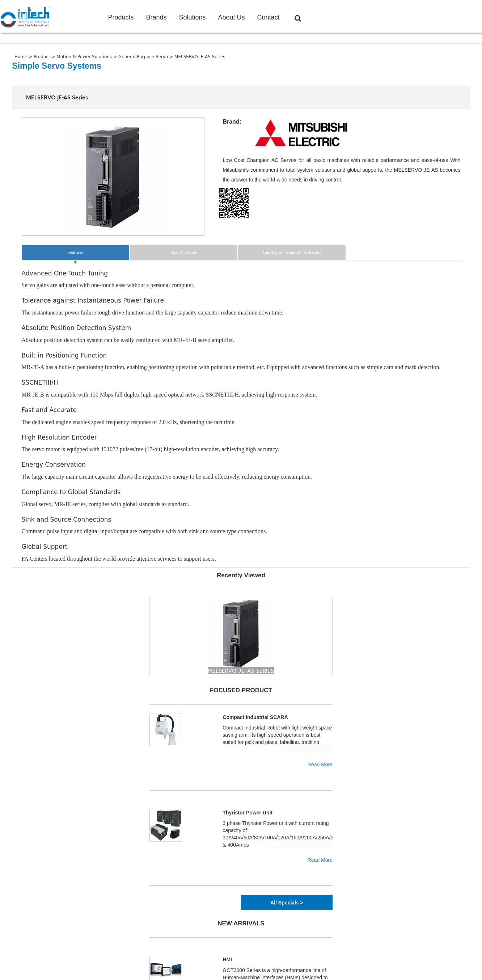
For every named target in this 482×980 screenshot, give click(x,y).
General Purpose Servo (144, 57)
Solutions (192, 17)
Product (43, 57)
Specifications (183, 252)
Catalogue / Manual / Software (292, 252)
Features (75, 252)
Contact (269, 17)
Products (121, 17)
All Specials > (287, 903)
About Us (232, 17)
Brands (156, 17)
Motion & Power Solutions (85, 57)
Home (22, 57)
